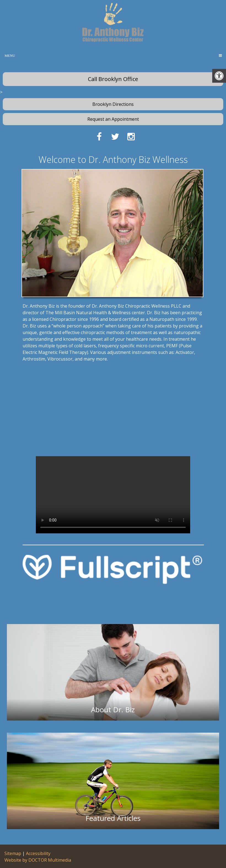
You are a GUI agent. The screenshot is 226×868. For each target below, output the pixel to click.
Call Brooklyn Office (113, 79)
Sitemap (13, 853)
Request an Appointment (113, 119)
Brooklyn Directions (113, 104)
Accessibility (38, 853)
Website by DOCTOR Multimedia (38, 860)
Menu (10, 56)
